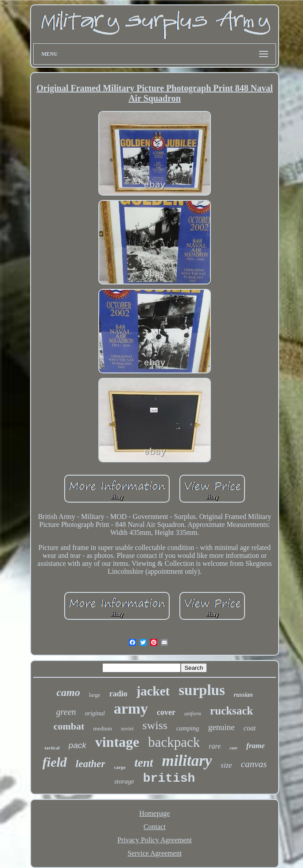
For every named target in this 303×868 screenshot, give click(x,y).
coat (250, 728)
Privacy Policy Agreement (155, 840)
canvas (254, 764)
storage (124, 781)
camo (68, 692)
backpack (174, 742)
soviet (127, 729)
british (169, 778)
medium (103, 728)
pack (78, 745)
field (55, 762)
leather (90, 764)
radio (118, 694)
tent (144, 763)
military (187, 761)
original (95, 713)
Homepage (154, 813)
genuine (221, 727)
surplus (202, 690)
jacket (153, 691)
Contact (155, 827)
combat (69, 726)
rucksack (231, 711)
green (66, 712)
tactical (52, 748)
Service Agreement (155, 853)
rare (215, 746)
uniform (193, 714)
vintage (117, 742)
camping (188, 728)
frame (256, 746)
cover (166, 712)
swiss (155, 725)
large (95, 695)
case (233, 748)
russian (243, 695)
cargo (120, 767)
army (131, 709)
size (226, 765)
